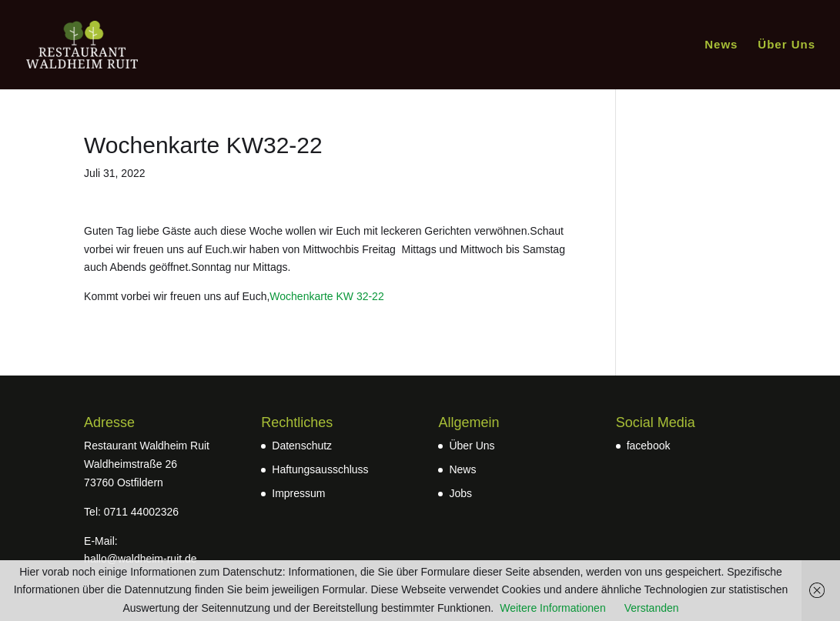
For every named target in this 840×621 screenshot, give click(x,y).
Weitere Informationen (552, 608)
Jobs (460, 493)
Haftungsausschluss (320, 469)
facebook (649, 446)
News (721, 45)
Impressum (298, 493)
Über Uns (786, 45)
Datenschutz (302, 446)
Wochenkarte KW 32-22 (326, 296)
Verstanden (652, 608)
